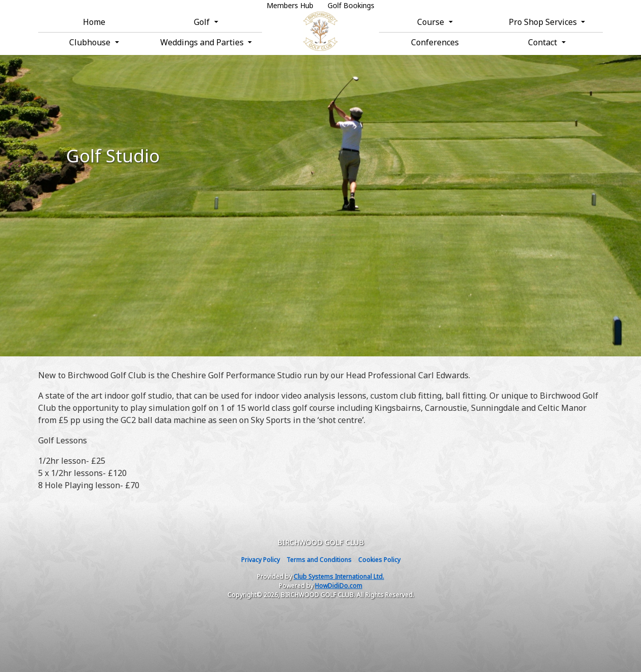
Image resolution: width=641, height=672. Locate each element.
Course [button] (432, 22)
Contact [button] (544, 42)
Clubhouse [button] (91, 42)
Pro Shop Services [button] (544, 22)
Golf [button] (203, 22)
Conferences (435, 42)
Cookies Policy (379, 560)
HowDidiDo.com (339, 586)
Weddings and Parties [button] (203, 42)
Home (94, 22)
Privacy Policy (260, 560)
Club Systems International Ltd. (339, 577)
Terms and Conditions (319, 560)
